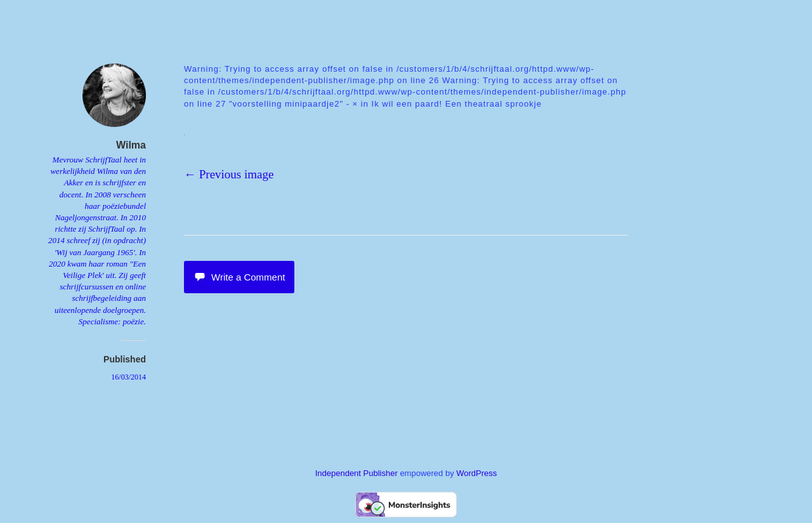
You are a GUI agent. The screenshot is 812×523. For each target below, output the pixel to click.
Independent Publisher (357, 473)
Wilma (131, 145)
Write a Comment (239, 277)
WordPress (476, 473)
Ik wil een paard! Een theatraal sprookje (457, 104)
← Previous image (229, 174)
